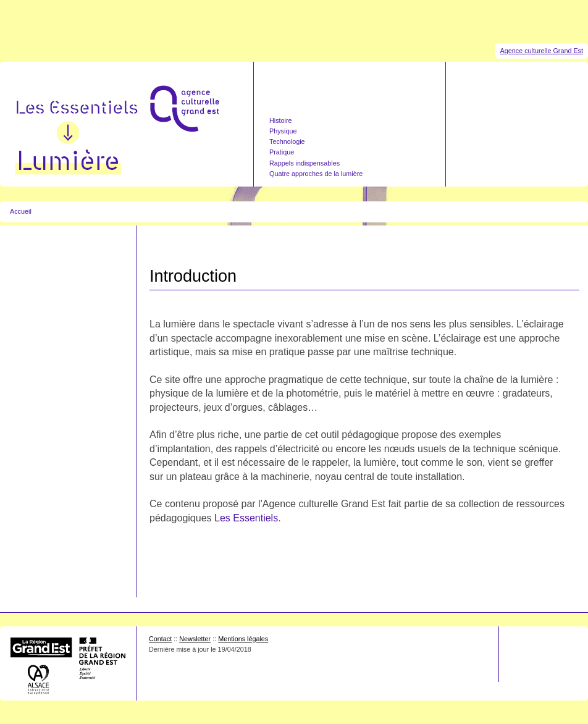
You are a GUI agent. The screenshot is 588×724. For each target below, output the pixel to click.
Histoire (281, 120)
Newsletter (195, 639)
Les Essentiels (246, 518)
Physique (283, 131)
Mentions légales (243, 639)
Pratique (282, 152)
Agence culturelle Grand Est (542, 51)
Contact (160, 639)
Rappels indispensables (304, 163)
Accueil (21, 211)
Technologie (287, 141)
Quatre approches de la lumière (316, 174)
